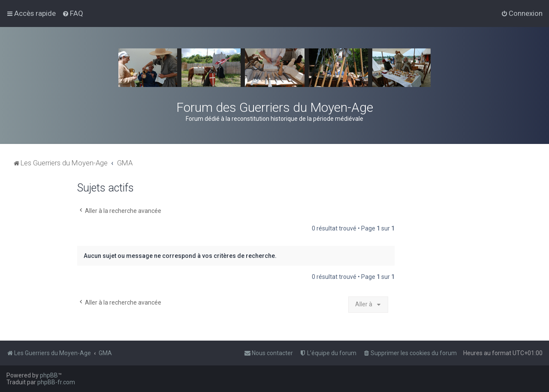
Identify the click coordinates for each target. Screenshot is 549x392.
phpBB (49, 375)
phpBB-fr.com (56, 382)
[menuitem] (73, 13)
